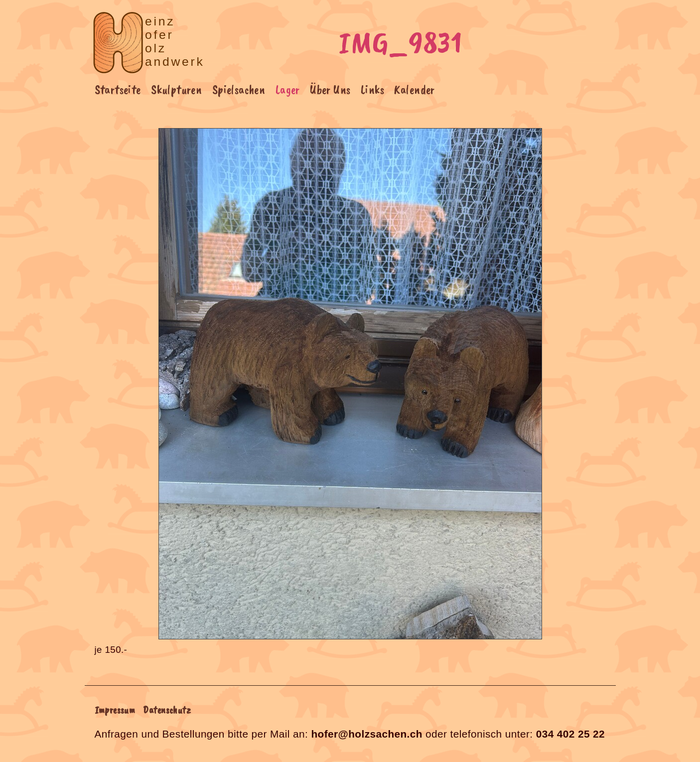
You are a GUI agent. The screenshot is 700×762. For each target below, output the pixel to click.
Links (372, 90)
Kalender (414, 90)
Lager (288, 90)
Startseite (118, 90)
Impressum (115, 710)
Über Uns (330, 90)
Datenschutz (167, 710)
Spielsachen (239, 90)
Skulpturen (176, 90)
